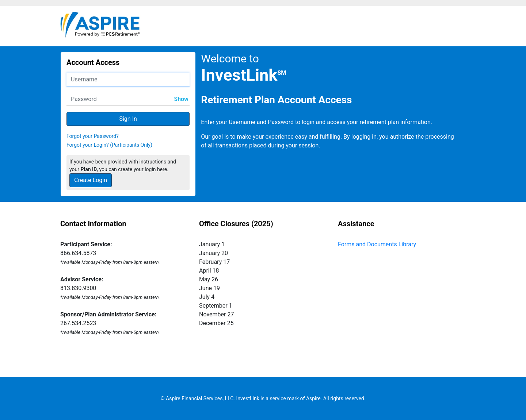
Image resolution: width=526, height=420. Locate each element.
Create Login (91, 180)
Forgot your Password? (93, 136)
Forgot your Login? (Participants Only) (109, 145)
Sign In (128, 119)
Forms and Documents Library (377, 244)
